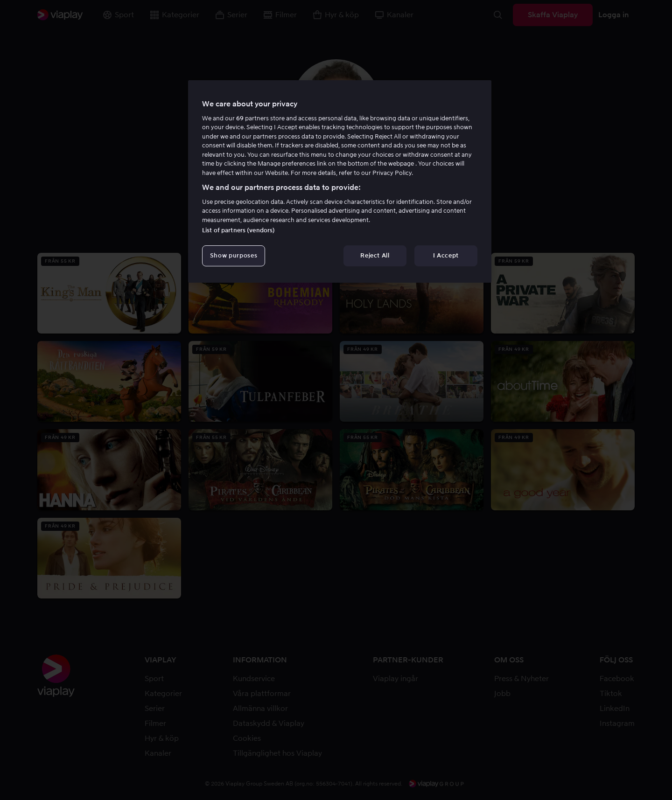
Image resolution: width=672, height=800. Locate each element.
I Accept (446, 255)
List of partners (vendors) (238, 230)
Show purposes (234, 255)
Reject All (375, 255)
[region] (340, 181)
